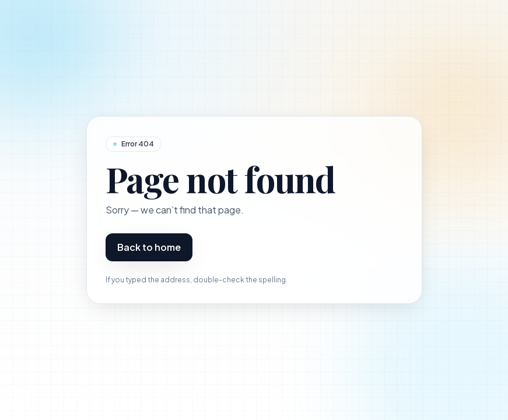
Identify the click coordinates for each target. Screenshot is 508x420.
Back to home (149, 247)
